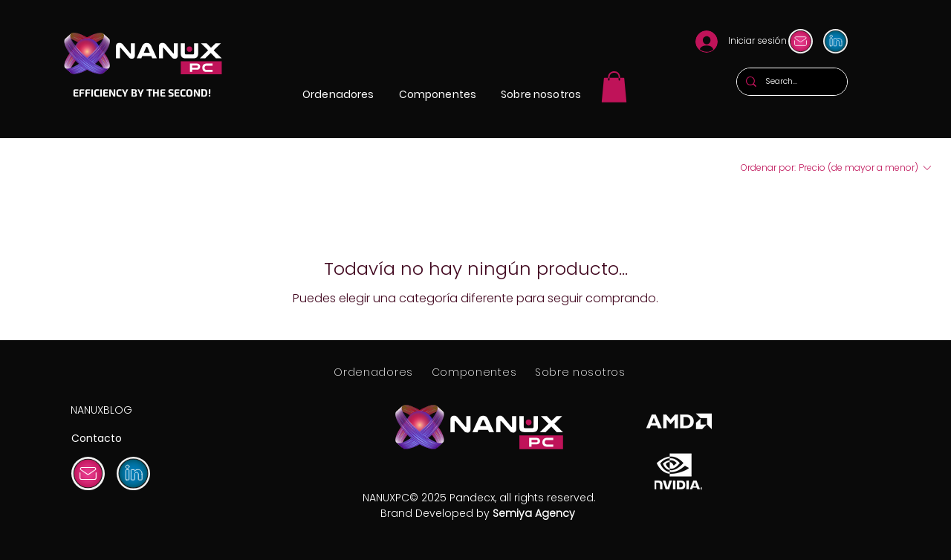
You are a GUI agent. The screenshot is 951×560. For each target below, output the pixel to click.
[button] (339, 95)
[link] (614, 87)
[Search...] (791, 82)
